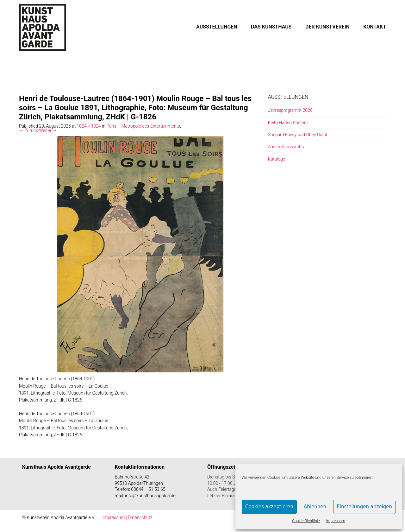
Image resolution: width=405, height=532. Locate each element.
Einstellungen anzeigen (364, 507)
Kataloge (277, 159)
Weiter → (48, 130)
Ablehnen (315, 507)
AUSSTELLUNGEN (217, 27)
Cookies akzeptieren (269, 507)
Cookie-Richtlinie (306, 521)
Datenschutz (140, 517)
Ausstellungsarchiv (286, 147)
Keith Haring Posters (288, 123)
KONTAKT (375, 27)
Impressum (336, 521)
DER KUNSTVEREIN (327, 27)
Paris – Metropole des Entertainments (143, 126)
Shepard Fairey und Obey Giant (298, 135)
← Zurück (28, 130)
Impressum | (115, 517)
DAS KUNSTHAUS (271, 27)
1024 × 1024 (89, 126)
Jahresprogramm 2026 (290, 110)
